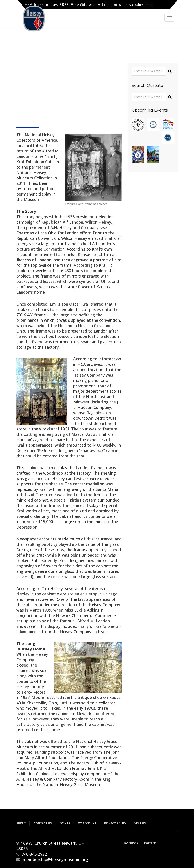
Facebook (131, 843)
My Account (87, 823)
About (21, 823)
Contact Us (43, 823)
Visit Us (140, 823)
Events (65, 823)
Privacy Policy (115, 823)
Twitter (150, 843)
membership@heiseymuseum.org (55, 859)
